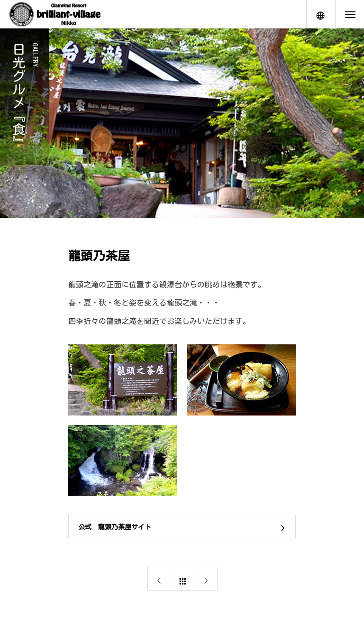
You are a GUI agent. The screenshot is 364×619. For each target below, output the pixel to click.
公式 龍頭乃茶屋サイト (115, 527)
